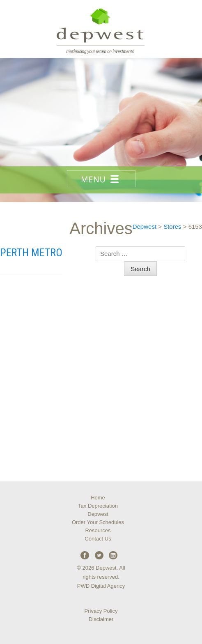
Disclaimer (101, 619)
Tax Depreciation (98, 506)
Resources (98, 530)
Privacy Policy (101, 611)
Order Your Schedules (98, 522)
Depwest (98, 514)
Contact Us (98, 539)
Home (98, 498)
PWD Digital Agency (101, 586)
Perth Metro (31, 253)
